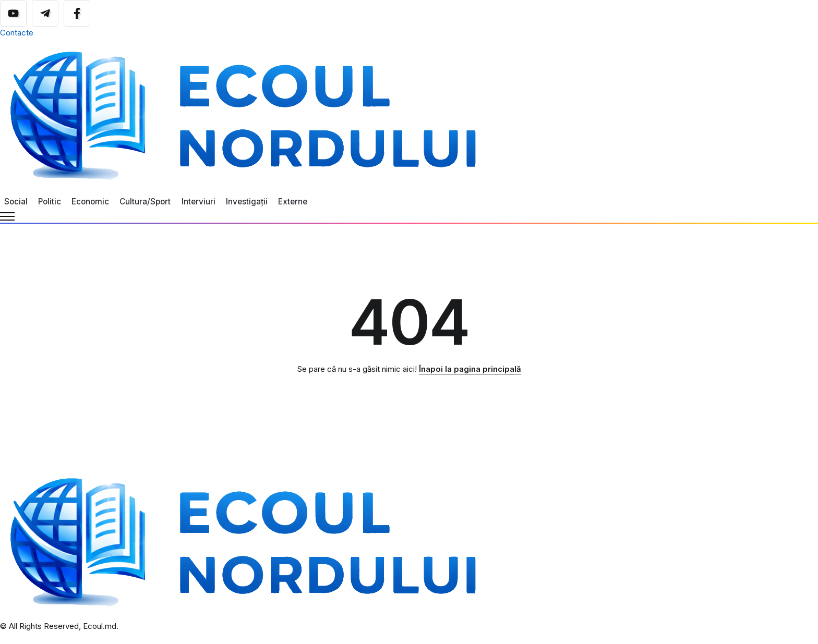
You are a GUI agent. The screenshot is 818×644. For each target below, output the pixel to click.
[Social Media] (13, 13)
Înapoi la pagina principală (470, 369)
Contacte (17, 33)
